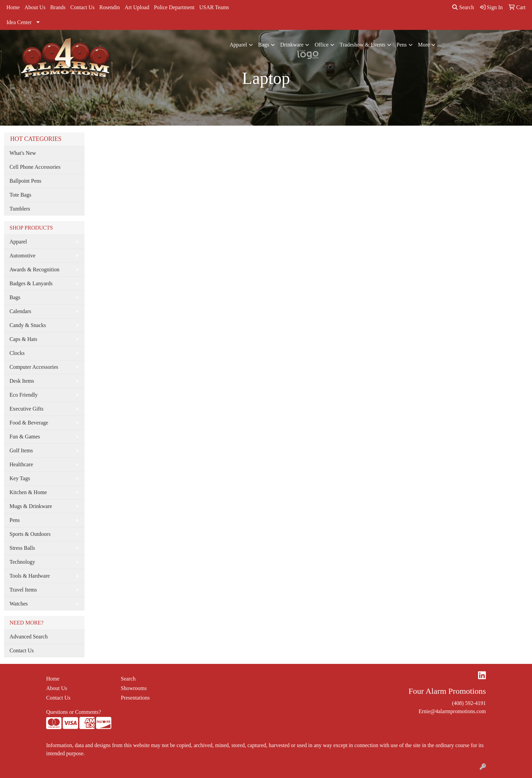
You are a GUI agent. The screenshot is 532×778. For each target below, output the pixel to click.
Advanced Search (28, 637)
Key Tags (20, 478)
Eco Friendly (24, 395)
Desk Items (22, 381)
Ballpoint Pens (25, 181)
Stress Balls (22, 548)
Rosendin (110, 7)
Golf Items (21, 450)
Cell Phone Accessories (35, 167)
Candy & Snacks (28, 325)
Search (463, 7)
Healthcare (21, 464)
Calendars (20, 311)
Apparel (239, 45)
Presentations (135, 698)
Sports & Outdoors (30, 534)
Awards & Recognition (34, 269)
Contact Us (82, 7)
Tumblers (20, 209)
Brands (58, 7)
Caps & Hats (23, 339)
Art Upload (137, 7)
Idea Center (19, 22)
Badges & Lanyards (31, 283)
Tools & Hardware (30, 576)
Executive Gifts (26, 409)
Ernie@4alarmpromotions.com (452, 711)
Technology (22, 562)
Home (13, 7)
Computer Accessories (34, 367)
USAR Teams (214, 7)
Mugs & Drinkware (31, 506)
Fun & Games (25, 437)
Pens (402, 45)
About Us (35, 7)
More (424, 45)
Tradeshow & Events (363, 45)
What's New (23, 153)
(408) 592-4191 (469, 703)
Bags (264, 45)
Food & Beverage (29, 423)
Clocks (17, 353)
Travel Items (23, 590)
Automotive (22, 256)
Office (321, 45)
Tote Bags (20, 195)
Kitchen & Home (28, 492)
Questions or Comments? (74, 712)
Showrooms (134, 688)
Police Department (174, 7)
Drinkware (292, 45)
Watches (19, 604)
